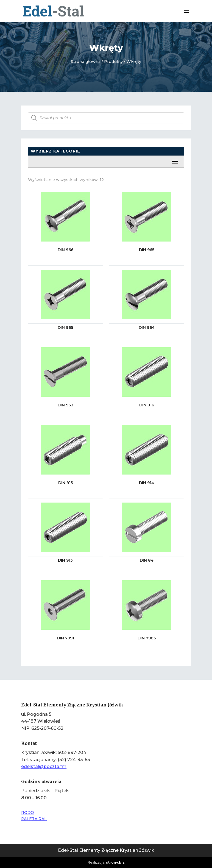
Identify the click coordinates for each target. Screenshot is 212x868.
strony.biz (115, 862)
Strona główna (86, 62)
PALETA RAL (34, 819)
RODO (28, 812)
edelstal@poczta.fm (44, 766)
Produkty (113, 62)
